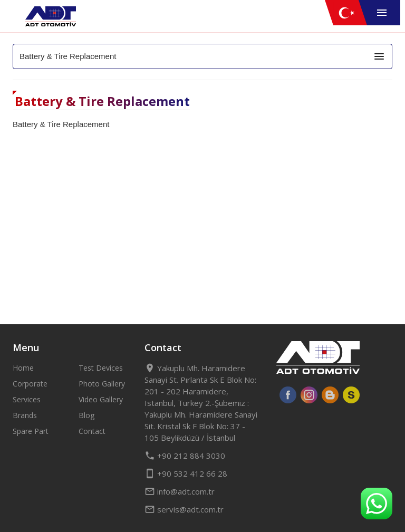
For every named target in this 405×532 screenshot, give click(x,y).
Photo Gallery (102, 384)
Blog (86, 415)
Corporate (30, 384)
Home (23, 368)
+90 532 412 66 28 (186, 473)
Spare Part (31, 431)
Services (27, 399)
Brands (25, 415)
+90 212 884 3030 (185, 456)
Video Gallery (101, 399)
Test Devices (101, 368)
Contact (92, 431)
